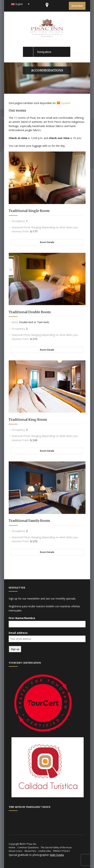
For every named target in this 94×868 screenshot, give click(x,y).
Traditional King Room (28, 420)
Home (12, 847)
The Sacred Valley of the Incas (56, 847)
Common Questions (28, 847)
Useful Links (45, 851)
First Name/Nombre (22, 618)
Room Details (47, 242)
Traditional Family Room (29, 521)
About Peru (30, 851)
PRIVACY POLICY (62, 851)
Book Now (77, 6)
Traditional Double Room (30, 312)
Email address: (18, 633)
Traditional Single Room (29, 211)
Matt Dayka (57, 855)
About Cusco (15, 851)
